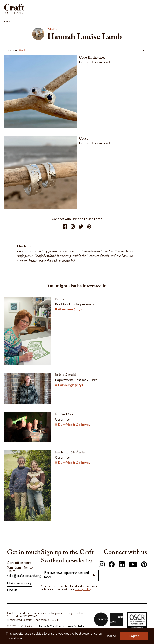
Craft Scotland (14, 9)
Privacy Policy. (83, 590)
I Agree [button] (134, 636)
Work (22, 50)
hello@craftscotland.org (24, 576)
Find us (12, 591)
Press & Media (75, 627)
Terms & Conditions (51, 627)
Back (7, 21)
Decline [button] (111, 636)
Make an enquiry (19, 584)
